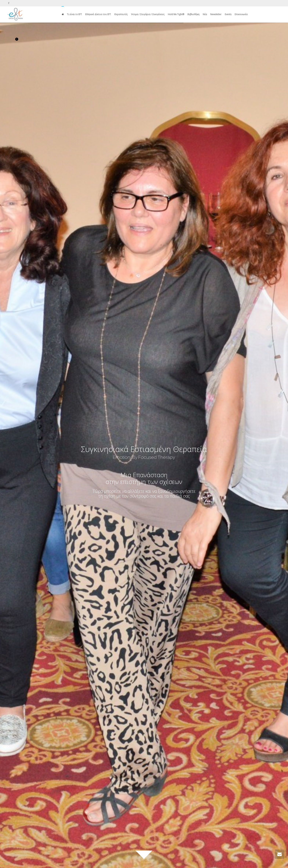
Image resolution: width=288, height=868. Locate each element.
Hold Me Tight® (176, 14)
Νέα (205, 14)
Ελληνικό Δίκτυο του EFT (98, 14)
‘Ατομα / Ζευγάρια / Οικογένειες (148, 14)
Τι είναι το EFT (74, 14)
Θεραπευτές (121, 14)
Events (228, 14)
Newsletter (216, 14)
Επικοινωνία (241, 14)
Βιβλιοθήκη (193, 14)
